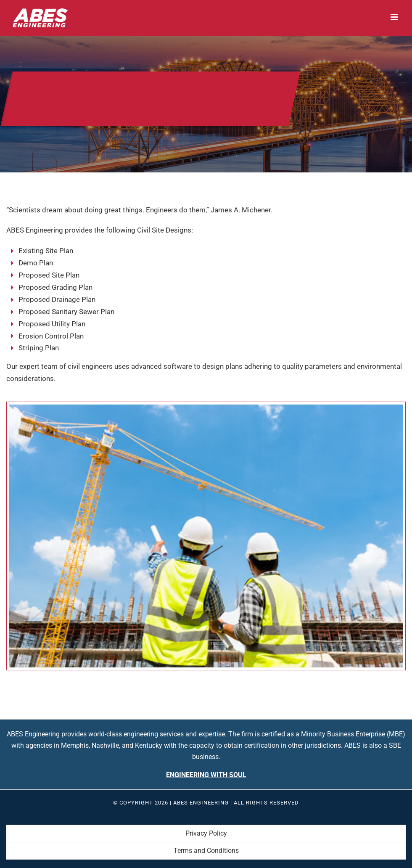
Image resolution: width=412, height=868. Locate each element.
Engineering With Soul (206, 775)
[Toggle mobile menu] (395, 17)
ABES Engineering (201, 803)
